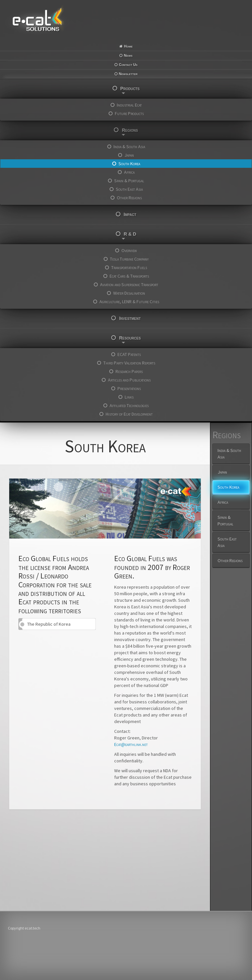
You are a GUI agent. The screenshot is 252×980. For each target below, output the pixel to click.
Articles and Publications (129, 380)
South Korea (129, 164)
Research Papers (129, 371)
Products (130, 90)
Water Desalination (129, 293)
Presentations (129, 388)
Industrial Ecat (129, 105)
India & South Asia (129, 147)
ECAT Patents (129, 354)
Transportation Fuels (129, 267)
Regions (130, 132)
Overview (129, 250)
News (128, 55)
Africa (129, 172)
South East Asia (129, 189)
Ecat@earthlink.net (131, 744)
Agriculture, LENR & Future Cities (129, 302)
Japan (129, 155)
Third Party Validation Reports (129, 363)
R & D (129, 235)
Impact (130, 214)
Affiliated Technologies (129, 405)
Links (129, 397)
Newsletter (128, 74)
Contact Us (128, 65)
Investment (130, 318)
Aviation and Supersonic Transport (129, 284)
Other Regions (129, 198)
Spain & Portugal (129, 181)
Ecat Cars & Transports (129, 276)
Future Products (129, 113)
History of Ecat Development (129, 414)
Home (128, 46)
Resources (130, 339)
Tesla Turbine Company (129, 259)
